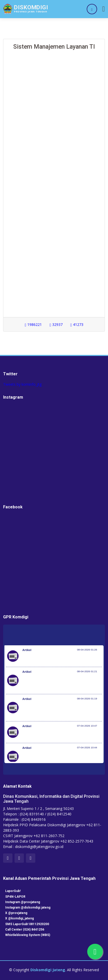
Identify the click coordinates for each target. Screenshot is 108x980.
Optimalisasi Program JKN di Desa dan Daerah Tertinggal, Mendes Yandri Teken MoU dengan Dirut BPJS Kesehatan (60, 710)
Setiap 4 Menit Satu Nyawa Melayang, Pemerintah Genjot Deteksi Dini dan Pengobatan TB (62, 759)
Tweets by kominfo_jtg (22, 384)
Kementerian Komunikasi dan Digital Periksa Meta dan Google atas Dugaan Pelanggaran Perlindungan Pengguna (58, 683)
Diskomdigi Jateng (48, 970)
